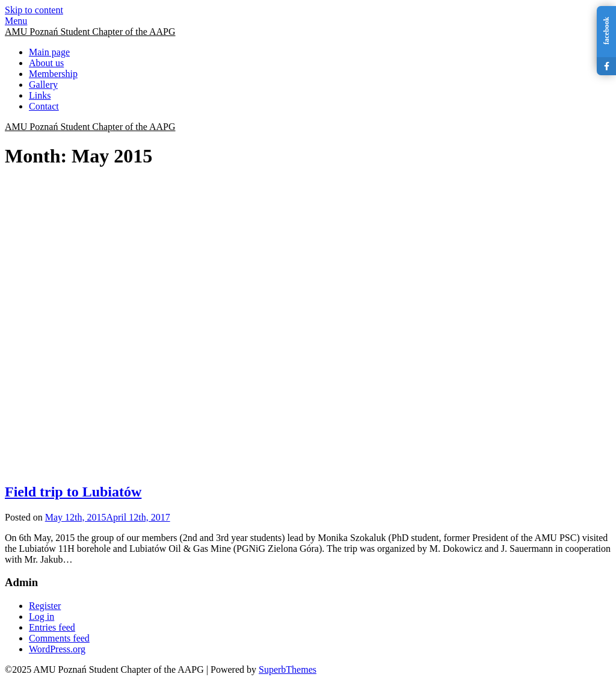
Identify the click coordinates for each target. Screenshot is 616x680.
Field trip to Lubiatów (73, 492)
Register (45, 606)
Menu (16, 21)
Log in (42, 617)
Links (40, 95)
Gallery (43, 85)
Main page (49, 52)
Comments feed (59, 638)
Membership (53, 74)
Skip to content (34, 10)
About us (46, 63)
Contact (44, 106)
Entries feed (52, 627)
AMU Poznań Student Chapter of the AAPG (90, 32)
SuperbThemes (288, 669)
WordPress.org (57, 649)
